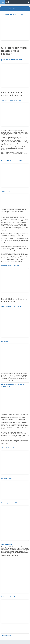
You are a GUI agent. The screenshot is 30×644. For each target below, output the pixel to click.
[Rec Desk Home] (9, 2)
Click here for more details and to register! (14, 51)
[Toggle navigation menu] (28, 2)
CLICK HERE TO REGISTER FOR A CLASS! (15, 300)
